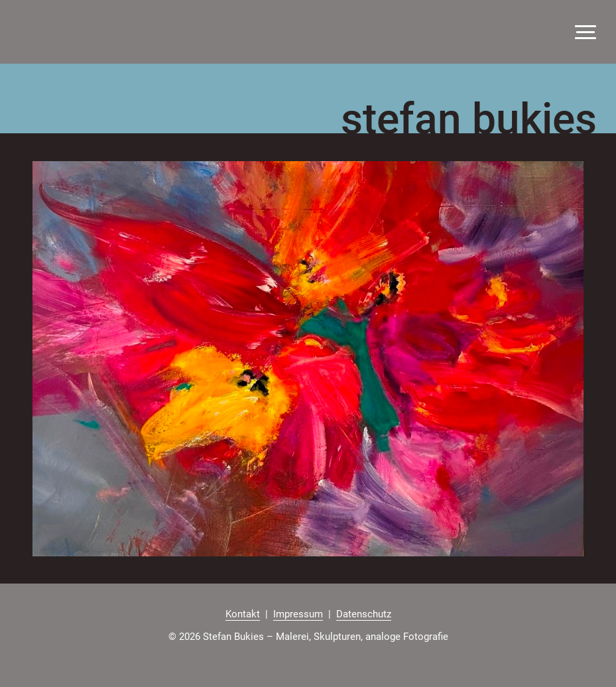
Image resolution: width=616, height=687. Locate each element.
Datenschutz (364, 614)
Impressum (298, 614)
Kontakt (243, 614)
